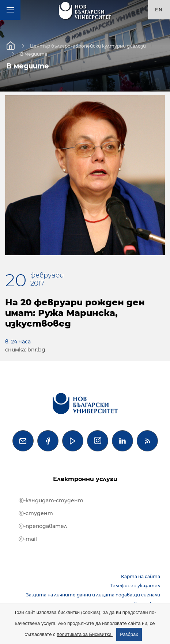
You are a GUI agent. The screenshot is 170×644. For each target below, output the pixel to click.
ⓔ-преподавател (43, 526)
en (159, 10)
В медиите (34, 54)
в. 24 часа (18, 342)
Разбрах (129, 634)
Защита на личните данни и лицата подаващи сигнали (93, 595)
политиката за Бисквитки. (85, 634)
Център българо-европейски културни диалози (88, 46)
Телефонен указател (135, 586)
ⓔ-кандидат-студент (51, 500)
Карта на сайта (141, 576)
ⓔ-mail (28, 539)
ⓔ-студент (36, 513)
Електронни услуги (85, 479)
